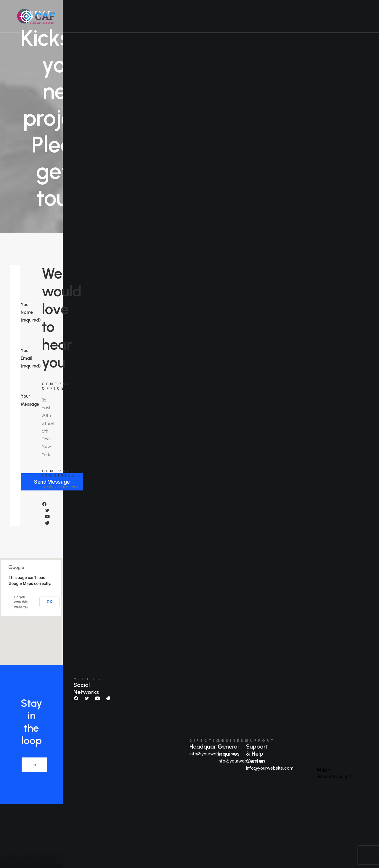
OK (50, 602)
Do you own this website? (21, 602)
